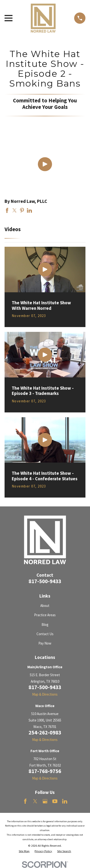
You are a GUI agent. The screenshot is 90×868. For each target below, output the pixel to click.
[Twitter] (35, 801)
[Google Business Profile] (45, 801)
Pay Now (45, 643)
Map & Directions (45, 694)
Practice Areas (45, 615)
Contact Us (45, 634)
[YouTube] (55, 801)
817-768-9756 (45, 771)
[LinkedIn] (65, 801)
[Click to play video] (45, 164)
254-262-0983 (45, 733)
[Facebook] (25, 801)
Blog (45, 625)
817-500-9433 (45, 581)
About (45, 606)
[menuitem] (24, 851)
